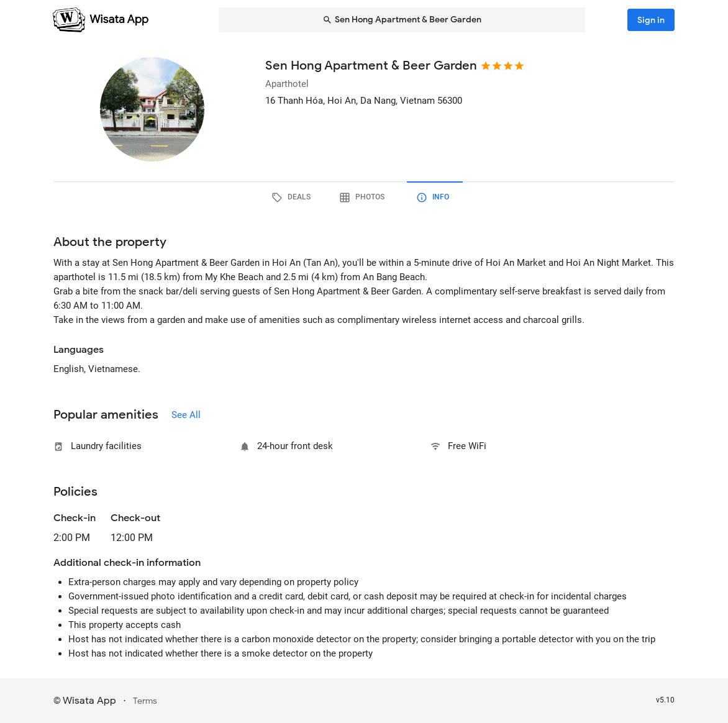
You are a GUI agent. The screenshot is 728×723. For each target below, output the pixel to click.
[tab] (293, 198)
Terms (145, 701)
